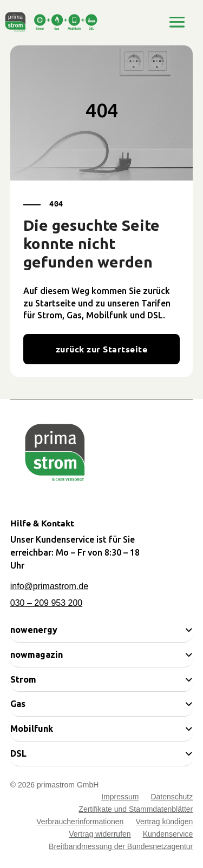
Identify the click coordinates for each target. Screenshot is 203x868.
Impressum (120, 798)
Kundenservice (168, 835)
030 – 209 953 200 (46, 603)
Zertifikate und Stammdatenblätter (136, 810)
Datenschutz (172, 798)
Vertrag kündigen (164, 823)
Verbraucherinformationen (80, 823)
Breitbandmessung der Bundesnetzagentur (121, 848)
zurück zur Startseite (101, 349)
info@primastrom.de (49, 586)
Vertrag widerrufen (100, 835)
